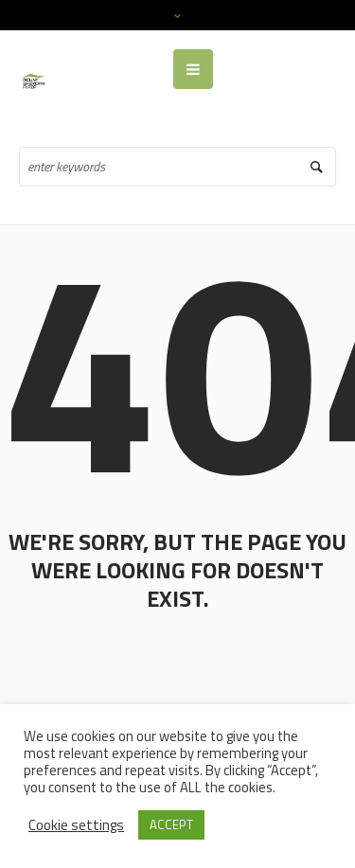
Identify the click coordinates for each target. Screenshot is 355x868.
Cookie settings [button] (76, 825)
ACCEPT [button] (171, 824)
